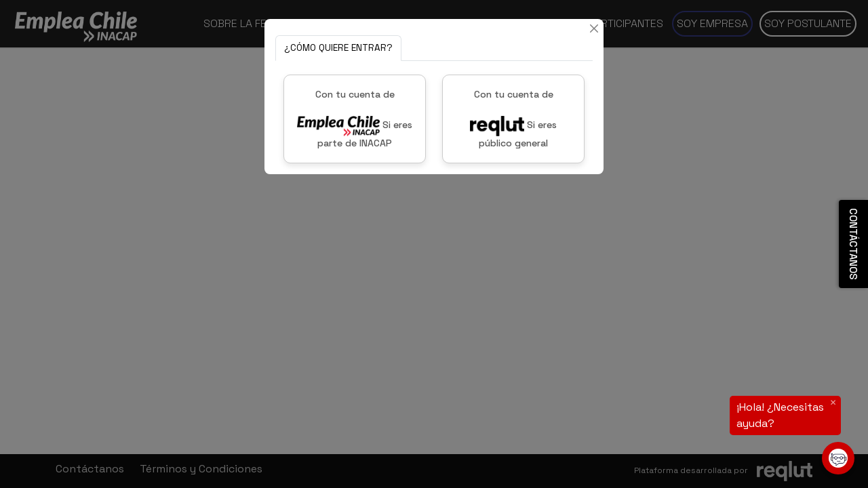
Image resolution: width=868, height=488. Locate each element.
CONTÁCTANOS (853, 244)
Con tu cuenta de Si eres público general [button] (513, 119)
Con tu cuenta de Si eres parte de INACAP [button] (355, 119)
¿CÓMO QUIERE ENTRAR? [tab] (338, 48)
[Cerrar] (594, 28)
